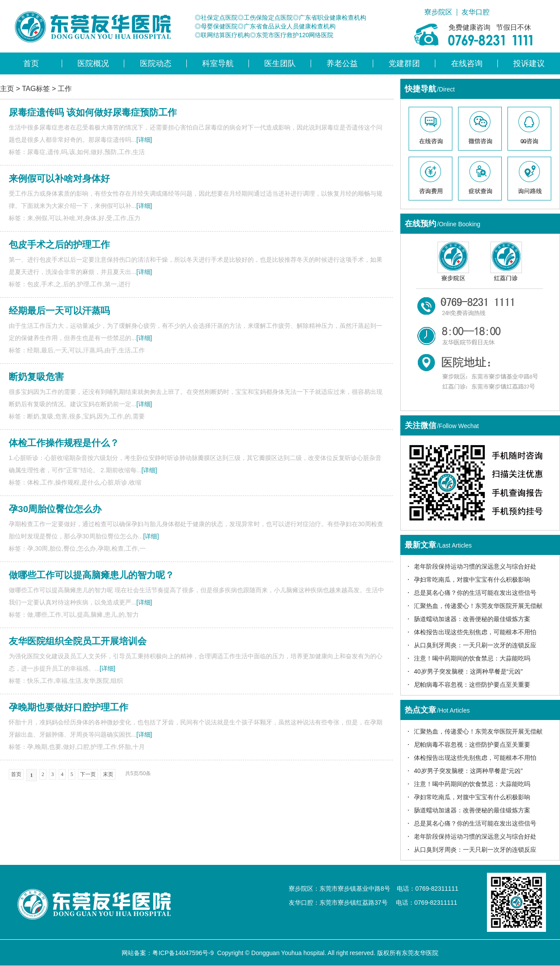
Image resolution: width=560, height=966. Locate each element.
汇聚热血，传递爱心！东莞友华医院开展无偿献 (478, 606)
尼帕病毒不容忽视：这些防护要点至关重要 (472, 685)
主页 (7, 89)
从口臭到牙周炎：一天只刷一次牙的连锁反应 (475, 645)
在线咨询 (467, 63)
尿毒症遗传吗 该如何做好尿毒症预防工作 (93, 112)
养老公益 (342, 63)
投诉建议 (529, 63)
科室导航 (218, 63)
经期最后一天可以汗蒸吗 (59, 311)
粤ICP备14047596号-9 (183, 953)
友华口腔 (476, 12)
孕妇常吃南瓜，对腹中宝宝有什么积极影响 (472, 580)
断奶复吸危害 (36, 377)
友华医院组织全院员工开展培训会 (78, 641)
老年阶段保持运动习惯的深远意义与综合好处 (475, 566)
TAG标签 (36, 89)
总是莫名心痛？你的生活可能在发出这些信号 (475, 593)
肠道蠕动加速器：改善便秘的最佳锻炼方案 (472, 619)
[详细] (144, 140)
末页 (108, 774)
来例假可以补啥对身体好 (59, 178)
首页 (31, 63)
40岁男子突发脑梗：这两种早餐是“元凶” (468, 671)
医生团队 (280, 63)
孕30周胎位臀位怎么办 (55, 509)
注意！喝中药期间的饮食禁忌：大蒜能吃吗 (472, 658)
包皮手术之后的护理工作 (59, 244)
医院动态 (156, 63)
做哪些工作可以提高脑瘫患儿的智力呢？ (91, 575)
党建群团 (404, 63)
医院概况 (93, 63)
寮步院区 (438, 12)
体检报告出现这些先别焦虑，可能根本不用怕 (475, 632)
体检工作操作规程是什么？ (64, 443)
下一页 (88, 774)
